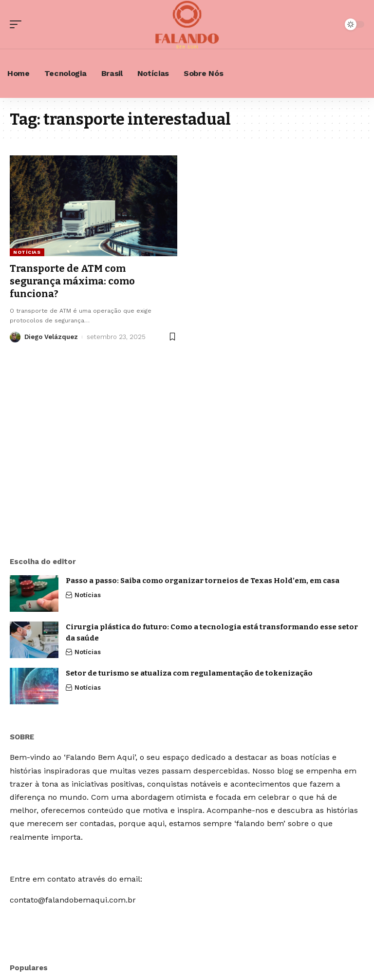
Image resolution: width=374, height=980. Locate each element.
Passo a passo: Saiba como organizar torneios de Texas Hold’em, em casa (203, 581)
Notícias (27, 252)
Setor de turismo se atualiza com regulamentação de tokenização (189, 673)
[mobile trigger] (18, 24)
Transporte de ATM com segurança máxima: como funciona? (72, 281)
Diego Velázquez (51, 337)
